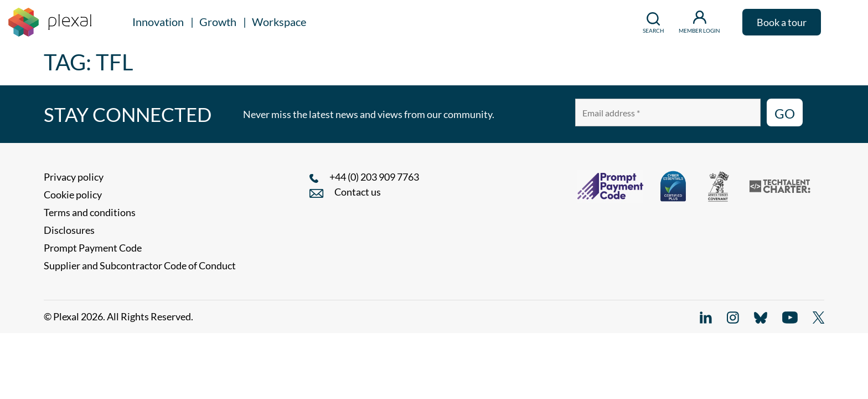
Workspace (279, 22)
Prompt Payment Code (93, 248)
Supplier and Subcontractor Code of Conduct (140, 265)
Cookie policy (73, 195)
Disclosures (69, 230)
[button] (843, 22)
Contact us (358, 192)
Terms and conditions (90, 212)
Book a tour (782, 22)
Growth (218, 22)
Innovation (158, 22)
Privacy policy (74, 177)
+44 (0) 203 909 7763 (374, 177)
